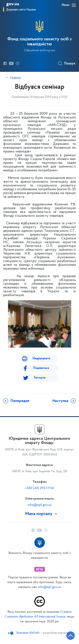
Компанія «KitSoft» (28, 633)
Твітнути (40, 378)
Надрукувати (42, 359)
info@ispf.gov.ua (40, 505)
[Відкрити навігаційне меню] (74, 5)
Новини (16, 78)
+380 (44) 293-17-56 (39, 488)
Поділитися (41, 368)
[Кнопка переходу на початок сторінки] (71, 636)
